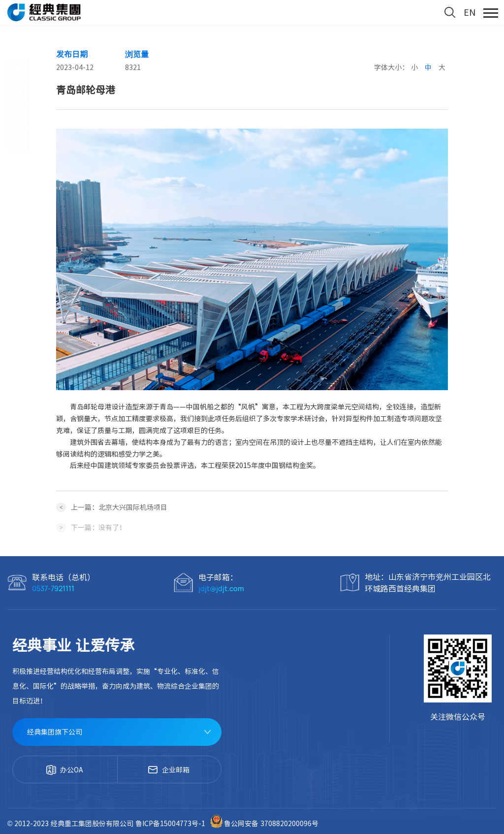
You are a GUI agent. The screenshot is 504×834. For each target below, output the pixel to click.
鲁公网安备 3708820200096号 (264, 824)
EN (470, 12)
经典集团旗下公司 (55, 732)
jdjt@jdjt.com (221, 588)
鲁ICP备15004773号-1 (171, 824)
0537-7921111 (53, 588)
